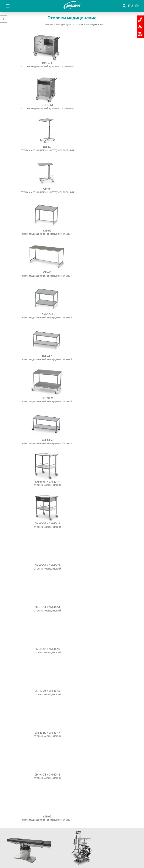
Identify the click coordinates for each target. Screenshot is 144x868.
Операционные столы (17, 684)
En (137, 6)
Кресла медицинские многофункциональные (32, 704)
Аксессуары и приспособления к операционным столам (24, 689)
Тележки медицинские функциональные (29, 717)
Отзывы (20, 824)
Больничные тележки (17, 697)
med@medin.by (102, 850)
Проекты (124, 817)
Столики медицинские (17, 707)
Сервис (89, 824)
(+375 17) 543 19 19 (45, 850)
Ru (130, 6)
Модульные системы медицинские (25, 727)
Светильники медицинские (20, 694)
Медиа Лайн (85, 858)
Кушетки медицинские (17, 721)
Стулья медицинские (16, 724)
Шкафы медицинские (16, 731)
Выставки (89, 817)
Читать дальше (122, 687)
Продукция (55, 824)
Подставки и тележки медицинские (26, 711)
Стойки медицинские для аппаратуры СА (29, 714)
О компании (20, 817)
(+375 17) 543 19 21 (74, 850)
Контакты (124, 824)
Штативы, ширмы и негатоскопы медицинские (24, 739)
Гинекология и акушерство (20, 701)
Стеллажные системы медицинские (26, 734)
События (55, 817)
